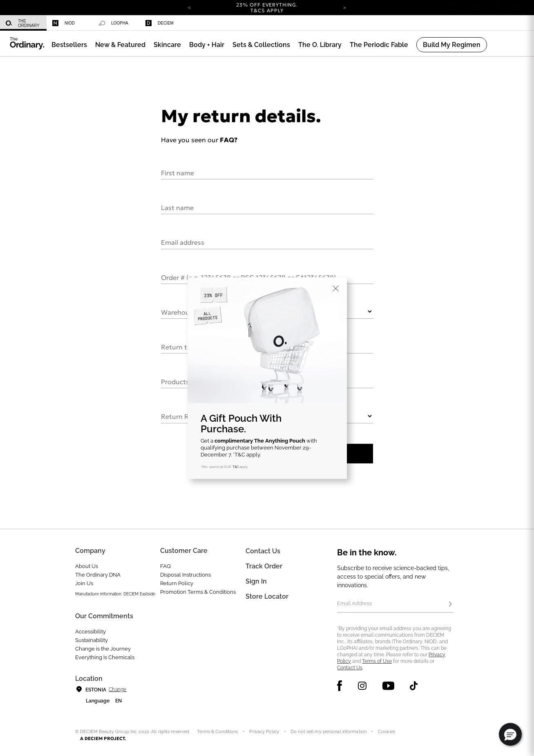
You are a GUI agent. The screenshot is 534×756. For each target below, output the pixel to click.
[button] (120, 45)
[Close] (336, 289)
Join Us (84, 583)
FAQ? (229, 140)
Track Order (264, 566)
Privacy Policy (264, 732)
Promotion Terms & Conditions (198, 592)
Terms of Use (377, 661)
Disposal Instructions (185, 575)
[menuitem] (23, 23)
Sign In (256, 581)
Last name (177, 207)
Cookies (387, 732)
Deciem (160, 23)
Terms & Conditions (217, 732)
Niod (64, 23)
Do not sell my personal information (328, 732)
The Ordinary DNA (98, 575)
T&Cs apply (267, 10)
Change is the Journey (103, 649)
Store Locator (267, 596)
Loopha (114, 23)
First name (178, 172)
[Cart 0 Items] (518, 8)
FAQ (165, 566)
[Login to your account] (496, 8)
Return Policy (177, 583)
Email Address (354, 603)
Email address (183, 242)
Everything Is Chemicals (105, 657)
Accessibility (90, 632)
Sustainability (92, 640)
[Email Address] (395, 604)
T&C (236, 467)
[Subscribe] (451, 604)
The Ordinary (23, 23)
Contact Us (350, 668)
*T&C (239, 455)
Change (117, 689)
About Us (87, 566)
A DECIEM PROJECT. (103, 738)
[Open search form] (452, 8)
